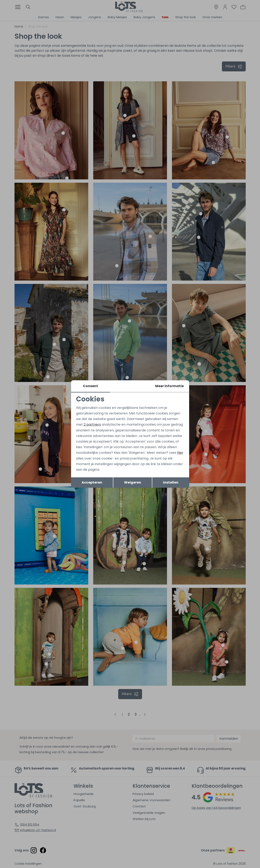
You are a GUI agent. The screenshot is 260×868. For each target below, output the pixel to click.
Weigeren (133, 482)
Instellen (171, 482)
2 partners (92, 424)
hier (180, 453)
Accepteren (92, 482)
